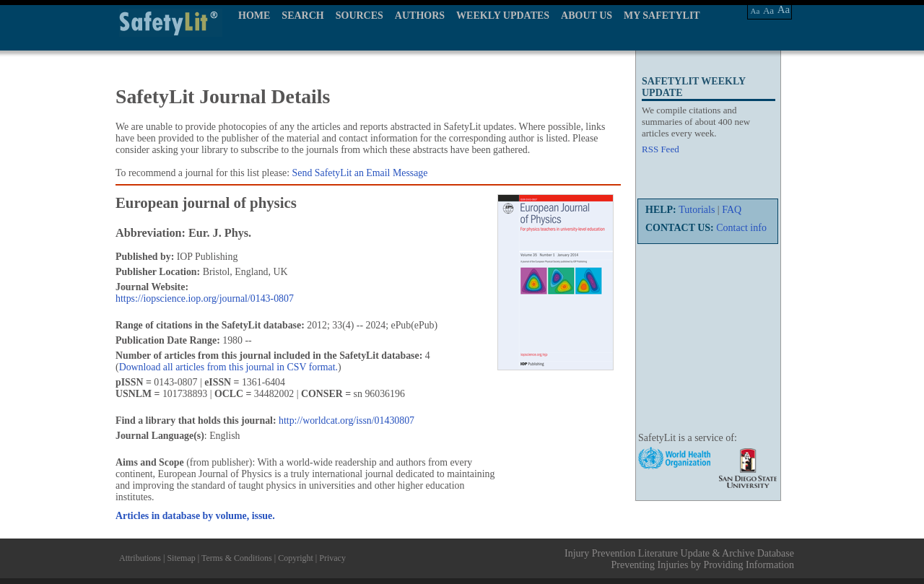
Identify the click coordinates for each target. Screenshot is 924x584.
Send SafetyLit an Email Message (360, 173)
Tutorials (697, 210)
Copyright (296, 558)
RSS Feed (661, 149)
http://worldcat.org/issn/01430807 (346, 420)
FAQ (732, 210)
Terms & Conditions (237, 558)
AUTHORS (420, 16)
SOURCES (359, 16)
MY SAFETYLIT (662, 16)
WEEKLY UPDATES (503, 16)
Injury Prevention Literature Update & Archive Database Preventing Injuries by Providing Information (679, 559)
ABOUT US (587, 16)
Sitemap (181, 558)
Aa (755, 11)
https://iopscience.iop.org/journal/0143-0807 (205, 298)
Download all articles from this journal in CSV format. (228, 367)
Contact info (741, 228)
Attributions (140, 558)
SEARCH (302, 16)
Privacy (332, 558)
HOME (254, 16)
